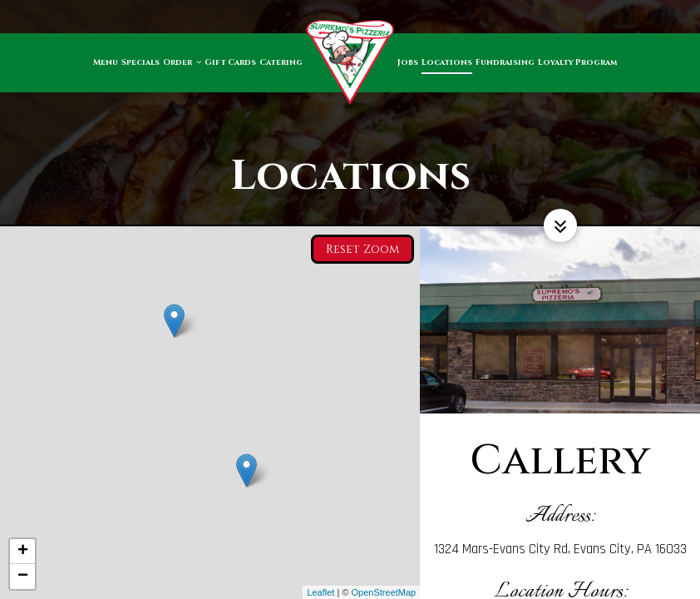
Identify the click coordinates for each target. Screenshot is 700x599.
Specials (140, 62)
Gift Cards (230, 62)
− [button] (23, 577)
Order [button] (182, 62)
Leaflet (320, 592)
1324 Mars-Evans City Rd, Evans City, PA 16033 (560, 549)
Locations (447, 62)
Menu (106, 62)
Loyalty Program (577, 62)
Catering (281, 62)
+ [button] (23, 552)
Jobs (408, 62)
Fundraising (505, 62)
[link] (350, 62)
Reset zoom (362, 247)
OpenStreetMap (384, 592)
